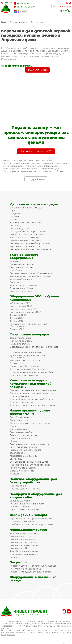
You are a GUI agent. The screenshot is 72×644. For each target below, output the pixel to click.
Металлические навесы (23, 533)
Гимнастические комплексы (25, 240)
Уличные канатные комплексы (26, 360)
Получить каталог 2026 (36, 151)
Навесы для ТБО (18, 548)
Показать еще (37, 70)
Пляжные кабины (19, 486)
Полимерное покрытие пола (25, 569)
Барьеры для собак (20, 501)
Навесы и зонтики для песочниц (27, 234)
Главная (5, 22)
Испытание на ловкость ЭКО (25, 312)
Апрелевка (8, 3)
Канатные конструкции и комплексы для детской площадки (32, 383)
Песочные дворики (20, 228)
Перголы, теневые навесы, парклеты (30, 423)
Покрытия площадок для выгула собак (31, 572)
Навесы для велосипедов (23, 539)
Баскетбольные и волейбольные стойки (31, 372)
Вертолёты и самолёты (22, 267)
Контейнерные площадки (24, 551)
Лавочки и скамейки (21, 432)
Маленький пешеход (21, 279)
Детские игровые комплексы (26, 208)
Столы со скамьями (21, 438)
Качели (14, 220)
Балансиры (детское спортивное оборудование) (28, 356)
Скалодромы (17, 363)
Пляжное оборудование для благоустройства (33, 481)
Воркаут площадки (20, 338)
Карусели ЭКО (18, 315)
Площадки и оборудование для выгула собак (36, 496)
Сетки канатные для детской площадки (31, 393)
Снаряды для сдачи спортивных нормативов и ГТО (35, 348)
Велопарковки (18, 453)
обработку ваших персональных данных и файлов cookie (36, 631)
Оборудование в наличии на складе (33, 579)
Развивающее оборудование (26, 222)
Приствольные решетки (23, 468)
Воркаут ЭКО (17, 329)
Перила (14, 557)
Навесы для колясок (21, 536)
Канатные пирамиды (21, 402)
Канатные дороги (19, 396)
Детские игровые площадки (34, 204)
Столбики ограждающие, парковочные (31, 524)
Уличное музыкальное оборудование (30, 276)
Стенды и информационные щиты (29, 462)
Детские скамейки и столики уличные (31, 249)
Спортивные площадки (29, 334)
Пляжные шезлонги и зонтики (25, 489)
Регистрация (65, 6)
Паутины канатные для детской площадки (33, 390)
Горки (13, 211)
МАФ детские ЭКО (20, 303)
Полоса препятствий (21, 344)
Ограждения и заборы (28, 515)
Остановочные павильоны (24, 554)
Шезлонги (15, 441)
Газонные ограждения (22, 521)
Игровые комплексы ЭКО (24, 309)
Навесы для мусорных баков (25, 450)
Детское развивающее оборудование (31, 273)
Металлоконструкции (28, 530)
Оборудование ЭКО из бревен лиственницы (34, 298)
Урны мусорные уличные (23, 447)
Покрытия (18, 562)
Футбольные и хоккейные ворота (28, 369)
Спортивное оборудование (25, 366)
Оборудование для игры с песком (29, 231)
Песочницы (16, 225)
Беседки (14, 426)
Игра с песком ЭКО (21, 306)
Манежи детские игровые (24, 285)
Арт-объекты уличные (21, 417)
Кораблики (16, 270)
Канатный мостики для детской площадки (33, 399)
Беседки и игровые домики (25, 237)
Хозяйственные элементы (24, 456)
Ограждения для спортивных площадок (31, 518)
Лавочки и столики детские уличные (29, 444)
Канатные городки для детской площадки (33, 405)
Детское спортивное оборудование (30, 243)
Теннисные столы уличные (24, 375)
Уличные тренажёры (21, 341)
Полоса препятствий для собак (27, 504)
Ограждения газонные (22, 471)
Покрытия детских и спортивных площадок (33, 566)
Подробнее (36, 179)
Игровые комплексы (21, 291)
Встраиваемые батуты (22, 288)
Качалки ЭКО (17, 318)
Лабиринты (16, 282)
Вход (55, 6)
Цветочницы (16, 459)
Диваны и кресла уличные (24, 435)
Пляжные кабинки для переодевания (30, 465)
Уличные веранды (19, 429)
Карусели (15, 214)
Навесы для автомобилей (24, 545)
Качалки (14, 217)
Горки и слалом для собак (24, 510)
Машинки (15, 261)
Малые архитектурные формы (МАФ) (30, 412)
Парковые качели (19, 420)
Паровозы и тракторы (22, 264)
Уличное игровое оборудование (29, 22)
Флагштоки (16, 474)
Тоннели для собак (20, 507)
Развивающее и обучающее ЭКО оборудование (28, 325)
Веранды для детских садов (25, 246)
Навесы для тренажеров (23, 542)
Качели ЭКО (16, 321)
